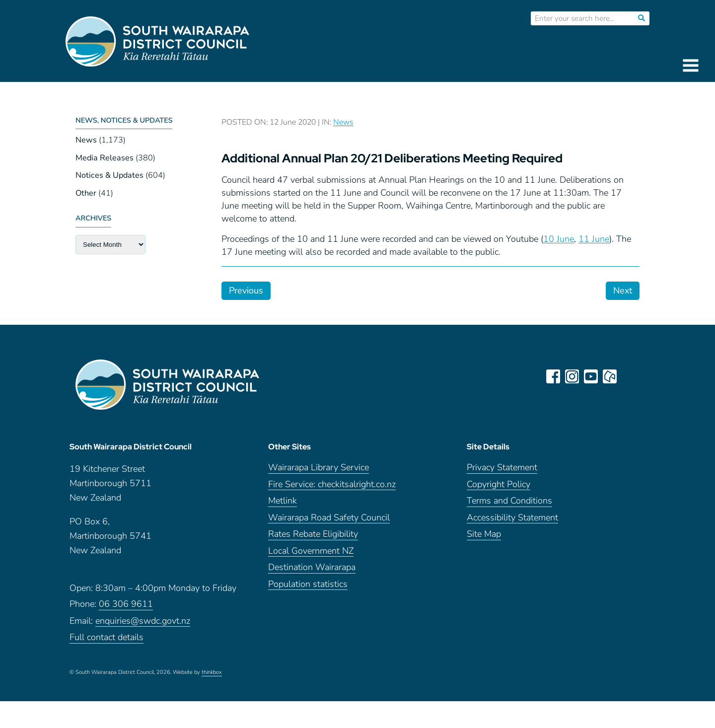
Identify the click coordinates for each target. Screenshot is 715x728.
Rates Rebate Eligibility (313, 534)
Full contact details (107, 637)
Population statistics (308, 584)
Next (623, 291)
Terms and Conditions (509, 501)
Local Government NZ (311, 551)
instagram (572, 376)
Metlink (283, 501)
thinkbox (212, 672)
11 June (594, 239)
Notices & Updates (109, 175)
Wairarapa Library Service (319, 468)
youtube (591, 376)
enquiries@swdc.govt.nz (143, 621)
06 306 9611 (126, 604)
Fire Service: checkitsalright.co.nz (332, 484)
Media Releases (105, 158)
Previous (246, 291)
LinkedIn (629, 376)
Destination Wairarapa (312, 567)
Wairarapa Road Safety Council (329, 518)
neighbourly (610, 376)
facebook (553, 376)
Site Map (484, 534)
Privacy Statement (502, 468)
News (86, 140)
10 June (559, 239)
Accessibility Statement (512, 518)
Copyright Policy (499, 484)
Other (86, 193)
